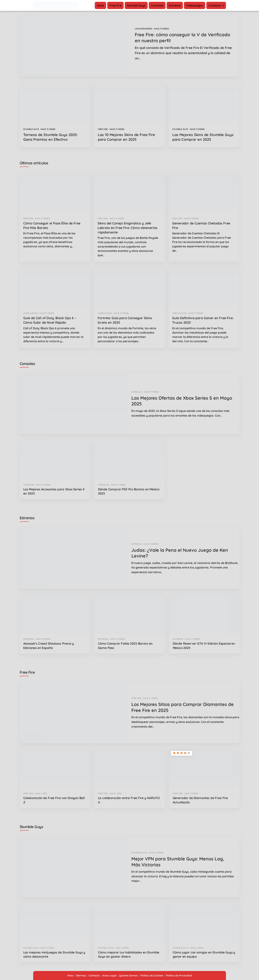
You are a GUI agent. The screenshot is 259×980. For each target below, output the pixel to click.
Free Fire (115, 5)
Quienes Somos (128, 975)
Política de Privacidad (179, 975)
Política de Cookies (152, 975)
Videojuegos (195, 5)
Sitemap (81, 975)
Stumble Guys (136, 5)
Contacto (215, 5)
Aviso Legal (109, 975)
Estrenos (175, 5)
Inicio (100, 5)
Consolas (157, 5)
